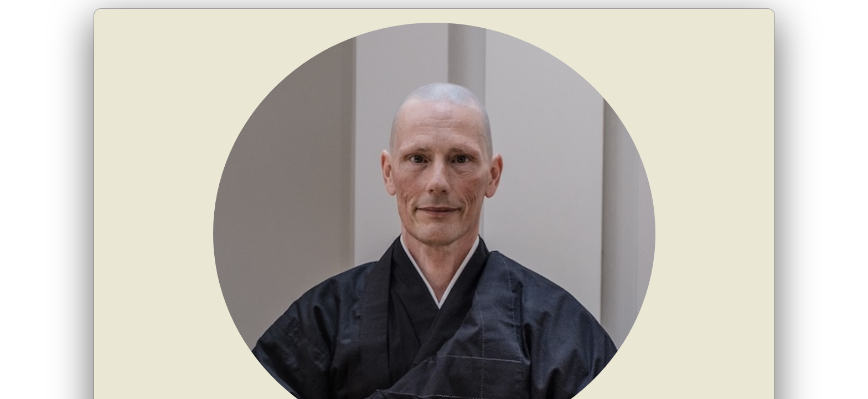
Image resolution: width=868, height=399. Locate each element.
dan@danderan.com (536, 264)
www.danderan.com (640, 264)
